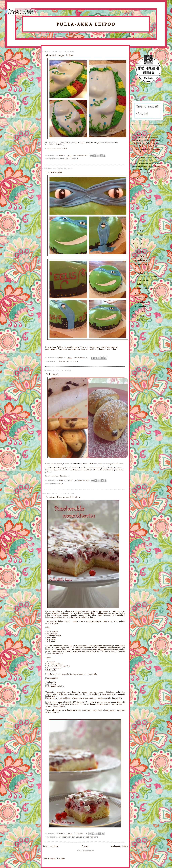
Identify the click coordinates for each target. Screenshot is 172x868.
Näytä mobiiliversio (85, 851)
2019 (138, 235)
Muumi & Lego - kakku (147, 277)
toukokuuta (143, 294)
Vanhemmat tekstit (119, 846)
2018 (138, 239)
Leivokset (62, 837)
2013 (138, 312)
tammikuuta (143, 306)
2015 (138, 252)
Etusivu (85, 846)
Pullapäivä (142, 284)
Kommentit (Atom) (56, 859)
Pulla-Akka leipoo (86, 24)
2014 (138, 256)
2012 (138, 316)
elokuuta (142, 273)
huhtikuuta (143, 298)
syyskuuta (142, 269)
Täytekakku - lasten (68, 159)
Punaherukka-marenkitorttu (149, 288)
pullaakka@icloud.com (142, 179)
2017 (138, 244)
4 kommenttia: (81, 834)
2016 (138, 248)
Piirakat (94, 837)
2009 (138, 320)
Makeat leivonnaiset (79, 837)
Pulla (60, 484)
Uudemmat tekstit (51, 846)
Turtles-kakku (143, 280)
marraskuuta (144, 264)
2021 (138, 231)
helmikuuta (143, 302)
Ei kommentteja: (81, 155)
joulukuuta (143, 260)
